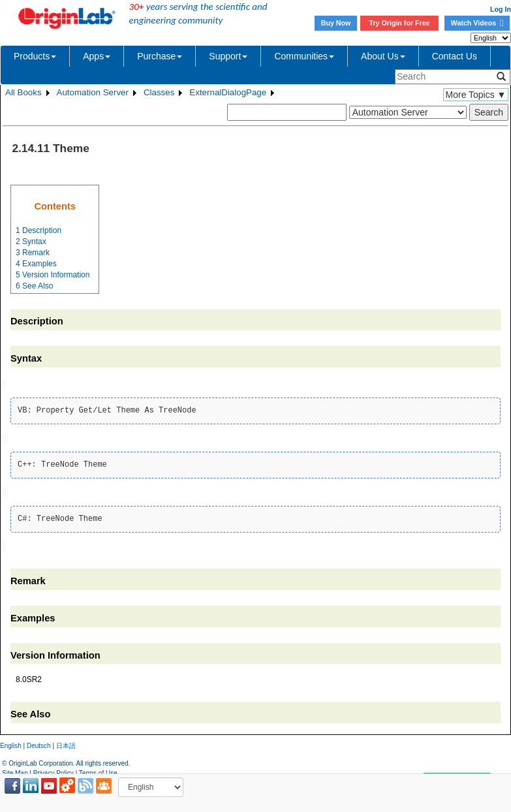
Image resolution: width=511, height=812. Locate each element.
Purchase (160, 56)
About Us (383, 56)
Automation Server (93, 92)
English (11, 743)
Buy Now (336, 23)
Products (35, 56)
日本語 (66, 743)
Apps (97, 56)
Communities (304, 56)
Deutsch (39, 743)
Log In (501, 9)
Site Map (15, 770)
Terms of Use (98, 770)
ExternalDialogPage (228, 92)
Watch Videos (477, 23)
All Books (23, 92)
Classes (159, 92)
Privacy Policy (54, 770)
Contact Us (455, 56)
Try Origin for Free (400, 23)
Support (228, 56)
